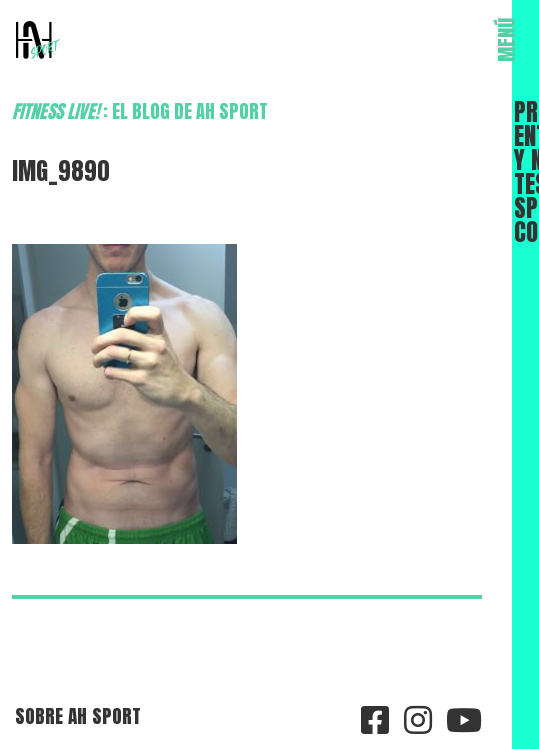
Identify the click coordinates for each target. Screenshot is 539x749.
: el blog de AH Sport (140, 111)
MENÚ (507, 40)
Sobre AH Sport (78, 715)
